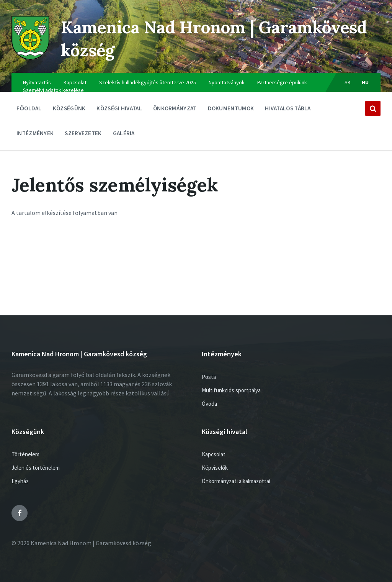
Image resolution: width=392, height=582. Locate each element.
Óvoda (209, 404)
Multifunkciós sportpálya (231, 390)
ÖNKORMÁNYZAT (175, 110)
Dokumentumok (231, 110)
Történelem (25, 454)
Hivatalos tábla (288, 110)
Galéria (124, 133)
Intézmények (35, 135)
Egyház (20, 481)
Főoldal (29, 108)
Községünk (69, 110)
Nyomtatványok (227, 82)
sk (348, 82)
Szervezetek (83, 135)
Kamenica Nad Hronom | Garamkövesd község (163, 38)
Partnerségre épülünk (282, 82)
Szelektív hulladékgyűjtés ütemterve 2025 (148, 82)
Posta (209, 377)
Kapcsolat (75, 82)
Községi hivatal (119, 110)
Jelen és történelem (36, 468)
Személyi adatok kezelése (53, 90)
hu (365, 82)
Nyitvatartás (37, 82)
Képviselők (215, 468)
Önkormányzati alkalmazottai (236, 481)
